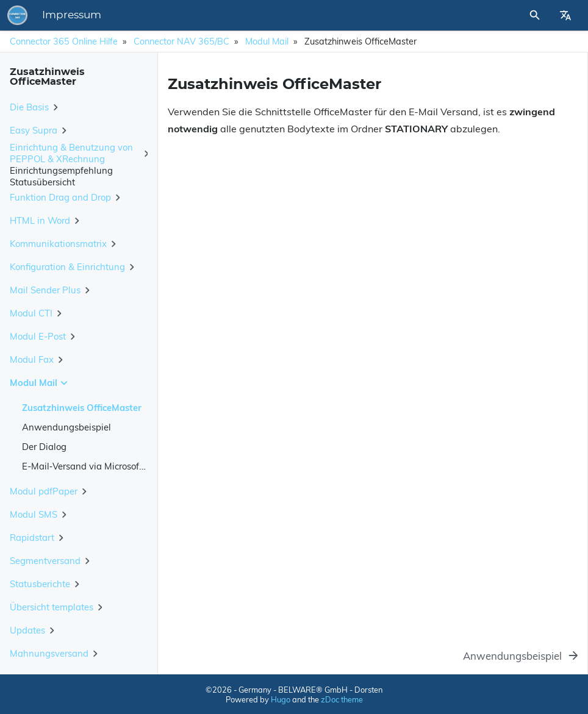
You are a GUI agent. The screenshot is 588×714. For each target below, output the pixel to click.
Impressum (241, 15)
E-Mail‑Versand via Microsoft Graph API (105, 466)
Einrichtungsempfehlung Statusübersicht (61, 176)
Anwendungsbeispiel (66, 427)
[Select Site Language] (565, 15)
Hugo (281, 699)
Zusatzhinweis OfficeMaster (82, 408)
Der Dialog (44, 447)
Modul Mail (267, 41)
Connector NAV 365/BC (181, 41)
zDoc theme (342, 699)
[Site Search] (502, 15)
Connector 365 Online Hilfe (64, 41)
